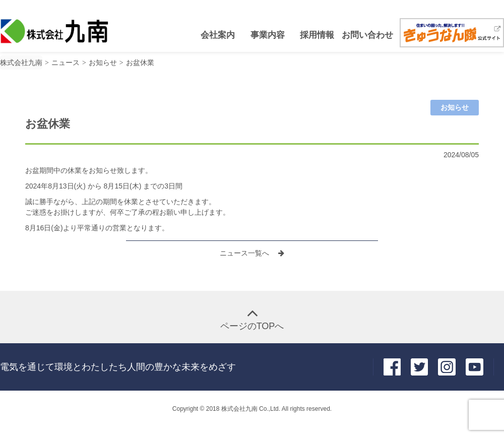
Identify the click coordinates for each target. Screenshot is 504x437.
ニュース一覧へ (245, 253)
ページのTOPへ (252, 326)
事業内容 (268, 35)
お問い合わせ (366, 35)
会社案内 (218, 35)
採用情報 (317, 35)
